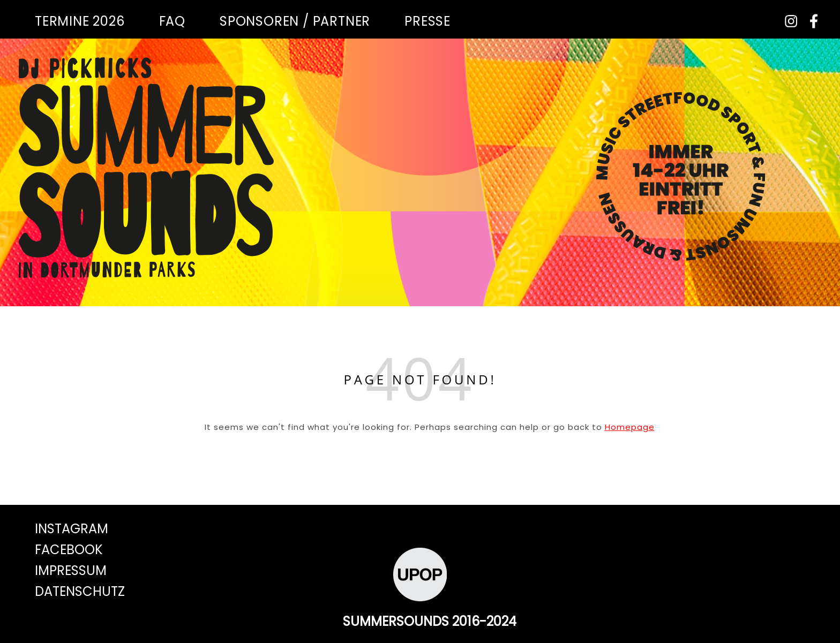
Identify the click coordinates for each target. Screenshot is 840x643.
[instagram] (788, 21)
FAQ (172, 21)
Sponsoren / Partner (295, 21)
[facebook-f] (810, 21)
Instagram (72, 529)
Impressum (71, 570)
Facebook (69, 550)
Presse (427, 21)
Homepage (630, 427)
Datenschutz (80, 591)
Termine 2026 (80, 21)
